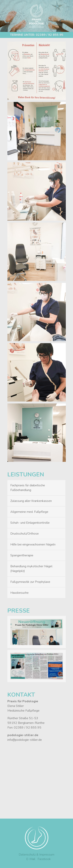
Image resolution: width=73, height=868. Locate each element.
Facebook (44, 859)
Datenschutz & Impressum (36, 855)
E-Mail (31, 859)
